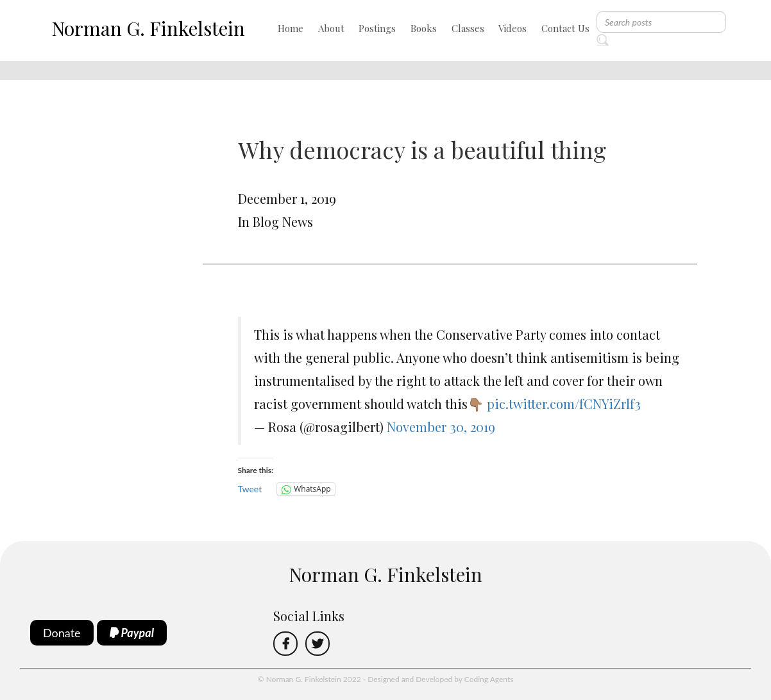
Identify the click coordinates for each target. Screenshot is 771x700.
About (331, 28)
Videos (513, 28)
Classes (468, 28)
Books (424, 28)
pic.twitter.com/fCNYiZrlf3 (564, 404)
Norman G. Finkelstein (148, 28)
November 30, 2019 (441, 427)
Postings (377, 28)
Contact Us (565, 28)
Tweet (250, 489)
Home (291, 28)
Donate (62, 633)
